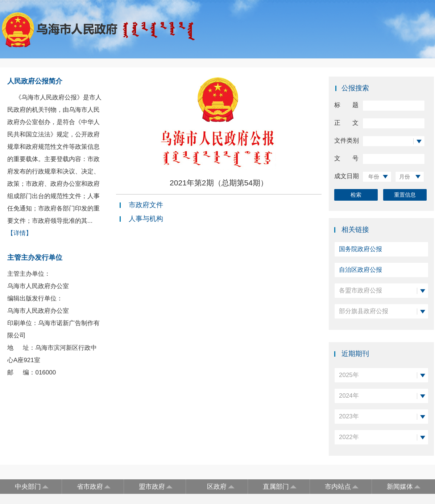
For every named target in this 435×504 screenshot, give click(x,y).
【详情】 (20, 233)
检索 (356, 195)
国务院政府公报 (361, 249)
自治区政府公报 (361, 270)
